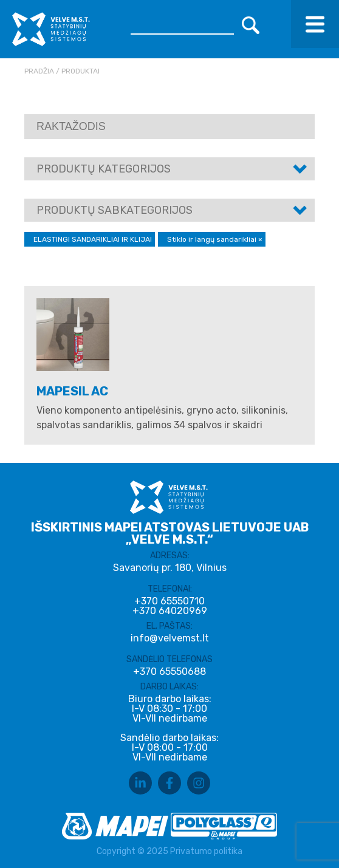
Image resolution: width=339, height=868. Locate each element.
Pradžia (39, 71)
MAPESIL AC (72, 391)
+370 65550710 (169, 601)
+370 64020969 (170, 611)
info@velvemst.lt (170, 638)
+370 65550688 (169, 672)
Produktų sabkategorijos (115, 210)
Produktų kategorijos (104, 169)
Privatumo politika (206, 851)
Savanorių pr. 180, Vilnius (170, 568)
